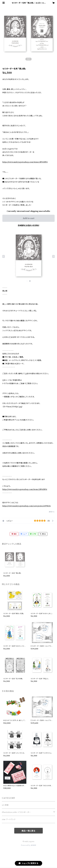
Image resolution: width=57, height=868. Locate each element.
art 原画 (5, 805)
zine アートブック (9, 819)
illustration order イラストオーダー (16, 812)
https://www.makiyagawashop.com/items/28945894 (25, 162)
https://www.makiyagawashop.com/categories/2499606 (26, 506)
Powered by (29, 845)
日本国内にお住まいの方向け (28, 225)
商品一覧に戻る (28, 831)
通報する (52, 512)
